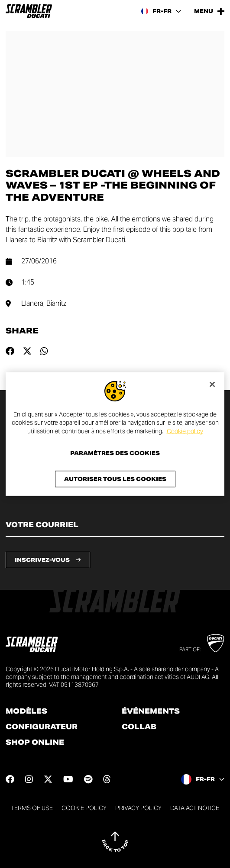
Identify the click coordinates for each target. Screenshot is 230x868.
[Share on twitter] (27, 351)
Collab (139, 727)
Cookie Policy (84, 808)
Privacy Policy (138, 808)
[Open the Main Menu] (209, 11)
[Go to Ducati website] (215, 643)
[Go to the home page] (29, 11)
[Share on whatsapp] (44, 351)
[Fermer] (212, 384)
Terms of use (32, 808)
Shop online (35, 743)
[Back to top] (115, 842)
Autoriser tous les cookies (115, 479)
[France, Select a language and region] (161, 11)
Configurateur (42, 727)
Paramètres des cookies (115, 453)
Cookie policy (185, 431)
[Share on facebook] (10, 351)
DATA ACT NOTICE (195, 808)
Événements (151, 711)
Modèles (26, 711)
